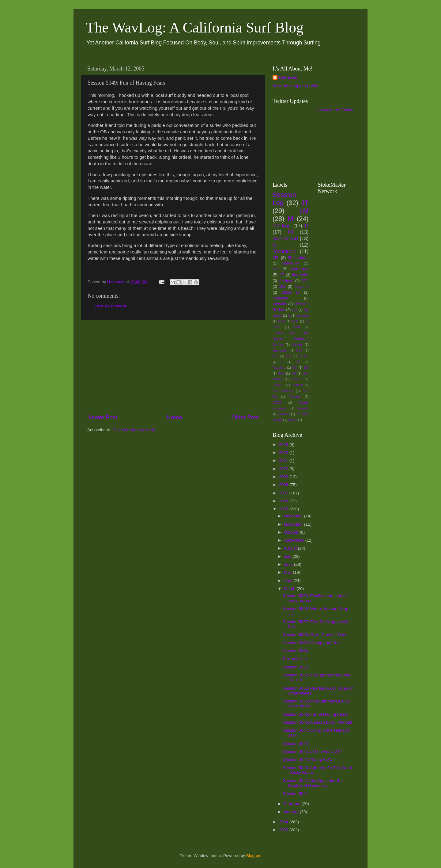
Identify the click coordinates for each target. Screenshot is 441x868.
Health (297, 345)
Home (174, 417)
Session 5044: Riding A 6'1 (307, 759)
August (291, 548)
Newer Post (102, 417)
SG (294, 373)
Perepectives (295, 659)
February (293, 804)
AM (295, 310)
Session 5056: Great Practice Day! (315, 635)
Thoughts (280, 298)
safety (293, 420)
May (288, 572)
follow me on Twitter (335, 110)
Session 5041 (296, 794)
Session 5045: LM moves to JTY (313, 751)
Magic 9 (301, 287)
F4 (290, 232)
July (288, 556)
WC (276, 269)
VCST (277, 402)
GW (283, 287)
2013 (284, 453)
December (294, 516)
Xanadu (303, 408)
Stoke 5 (296, 379)
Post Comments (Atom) (134, 430)
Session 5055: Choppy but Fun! (312, 643)
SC (306, 367)
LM (304, 211)
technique (300, 269)
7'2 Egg (282, 226)
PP (298, 362)
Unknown (288, 77)
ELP (295, 321)
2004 (284, 822)
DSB (281, 321)
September (295, 540)
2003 (284, 830)
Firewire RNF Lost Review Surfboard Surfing (291, 339)
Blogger (253, 856)
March (290, 589)
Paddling (279, 367)
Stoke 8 (297, 385)
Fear (297, 327)
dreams (284, 414)
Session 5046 (296, 743)
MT (276, 258)
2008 (284, 485)
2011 (284, 461)
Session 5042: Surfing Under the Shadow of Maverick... (313, 783)
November (294, 524)
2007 (284, 493)
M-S (276, 356)
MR (289, 356)
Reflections (298, 258)
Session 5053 (296, 667)
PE (282, 275)
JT (305, 203)
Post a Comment (111, 306)
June (289, 564)
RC (295, 367)
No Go (303, 356)
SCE (281, 373)
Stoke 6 (278, 385)
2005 (284, 509)
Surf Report (285, 238)
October (292, 532)
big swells (300, 275)
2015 (284, 445)
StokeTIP (291, 263)
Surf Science (283, 391)
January (292, 812)
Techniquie (284, 251)
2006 (284, 501)
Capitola (303, 315)
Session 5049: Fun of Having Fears (315, 714)
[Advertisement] (173, 367)
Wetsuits (280, 304)
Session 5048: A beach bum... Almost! (318, 722)
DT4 (305, 281)
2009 (284, 477)
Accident (286, 281)
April (289, 581)
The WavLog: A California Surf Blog (195, 27)
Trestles (295, 397)
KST (299, 350)
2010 (284, 469)
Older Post (245, 417)
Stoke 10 (290, 292)
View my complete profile (296, 86)
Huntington (281, 350)
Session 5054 (296, 651)
